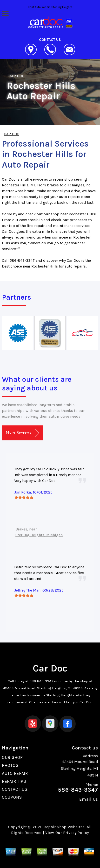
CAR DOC (17, 76)
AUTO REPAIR (15, 773)
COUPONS (12, 797)
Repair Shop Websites (64, 827)
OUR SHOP (12, 757)
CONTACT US (15, 789)
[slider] (24, 497)
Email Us (89, 799)
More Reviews (22, 433)
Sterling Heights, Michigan (39, 535)
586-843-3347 (22, 260)
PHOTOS (10, 765)
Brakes (21, 529)
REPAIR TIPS (14, 781)
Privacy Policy (76, 833)
